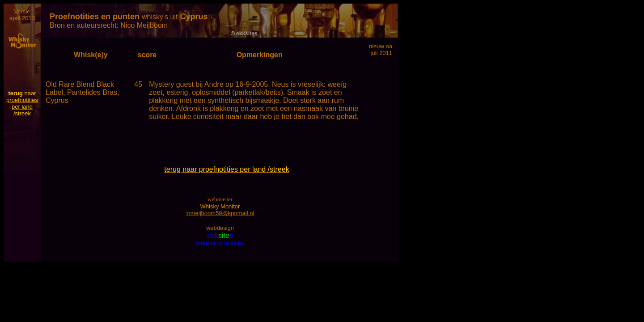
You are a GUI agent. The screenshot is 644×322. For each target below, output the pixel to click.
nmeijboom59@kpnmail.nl (221, 213)
